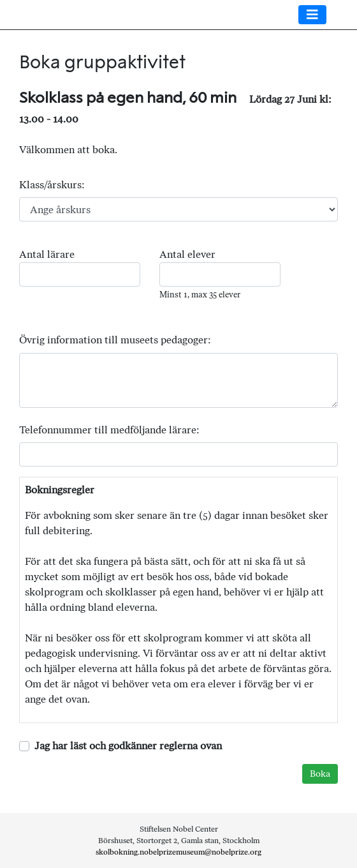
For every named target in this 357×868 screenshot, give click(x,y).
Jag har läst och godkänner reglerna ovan (128, 746)
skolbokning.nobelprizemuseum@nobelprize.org (178, 852)
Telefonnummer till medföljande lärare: (109, 430)
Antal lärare (47, 254)
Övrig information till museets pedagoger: (115, 340)
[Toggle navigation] (312, 15)
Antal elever (187, 254)
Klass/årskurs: (52, 185)
